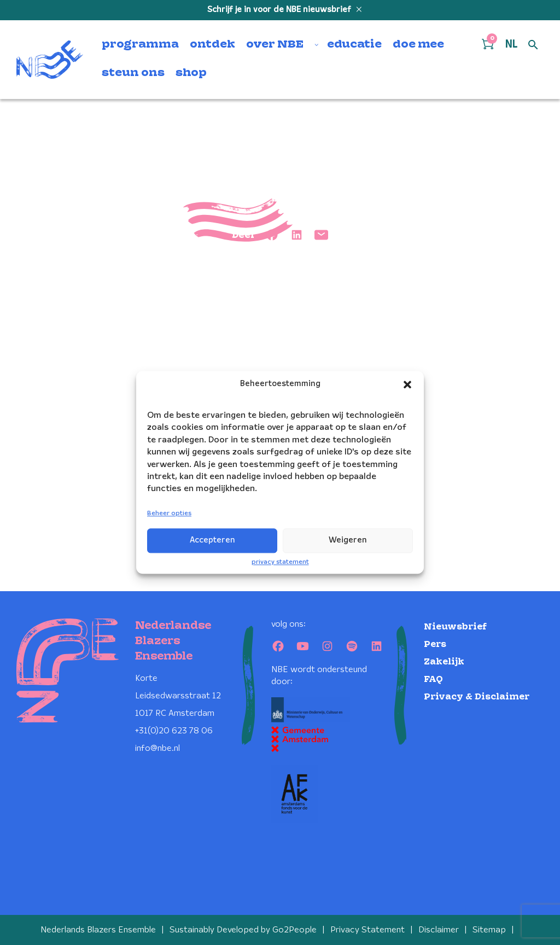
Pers (435, 644)
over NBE (275, 45)
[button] (407, 384)
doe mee (418, 45)
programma (140, 45)
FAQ (433, 679)
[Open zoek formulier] (533, 45)
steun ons (133, 73)
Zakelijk (444, 662)
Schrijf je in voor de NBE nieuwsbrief (280, 10)
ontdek (212, 45)
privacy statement (280, 562)
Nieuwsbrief (455, 627)
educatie (354, 45)
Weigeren (348, 540)
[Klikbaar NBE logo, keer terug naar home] (50, 60)
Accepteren (212, 540)
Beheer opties (169, 513)
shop (191, 73)
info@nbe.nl (157, 748)
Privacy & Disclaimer (477, 697)
